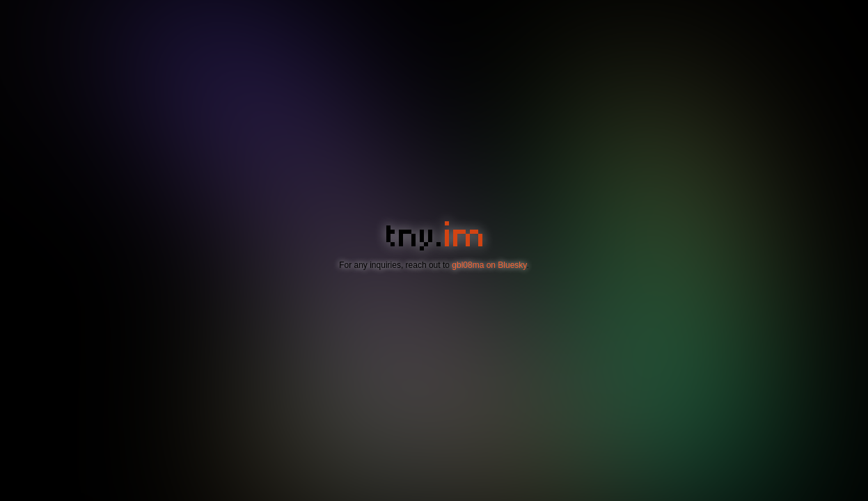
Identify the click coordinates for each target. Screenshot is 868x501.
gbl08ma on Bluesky (489, 265)
